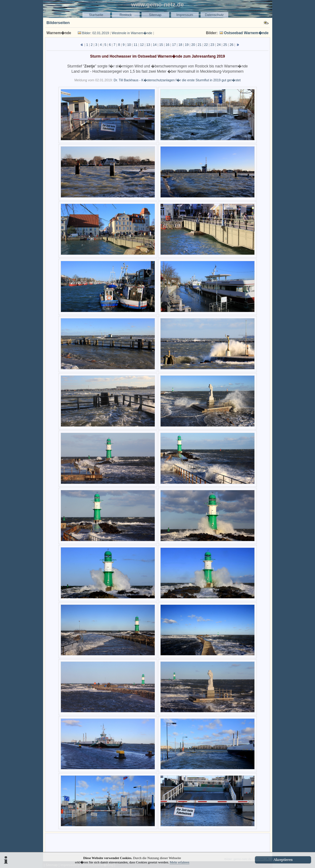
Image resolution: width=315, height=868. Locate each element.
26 (232, 45)
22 (206, 45)
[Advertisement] (157, 844)
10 (129, 45)
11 (135, 45)
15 (161, 45)
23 (212, 45)
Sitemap (155, 15)
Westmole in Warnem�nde (132, 33)
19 (187, 45)
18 (180, 45)
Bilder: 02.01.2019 (96, 33)
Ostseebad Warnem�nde (246, 33)
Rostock (126, 15)
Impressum (185, 15)
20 (193, 45)
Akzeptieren (283, 860)
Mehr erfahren (179, 862)
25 (225, 45)
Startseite (96, 15)
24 (219, 45)
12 (142, 45)
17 (174, 45)
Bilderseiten (58, 23)
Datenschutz (214, 15)
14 (155, 45)
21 (200, 45)
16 (168, 45)
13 (148, 45)
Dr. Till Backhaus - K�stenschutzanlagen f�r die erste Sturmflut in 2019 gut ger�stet (177, 80)
